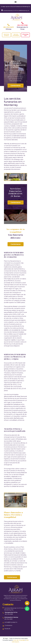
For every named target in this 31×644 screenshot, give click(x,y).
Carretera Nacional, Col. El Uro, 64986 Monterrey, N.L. (16, 11)
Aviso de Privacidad (19, 640)
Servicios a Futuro (6, 35)
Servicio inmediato (16, 35)
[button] (27, 609)
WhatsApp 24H (25, 35)
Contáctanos (16, 86)
